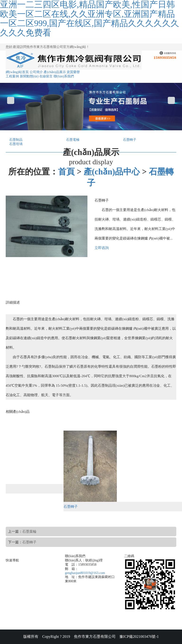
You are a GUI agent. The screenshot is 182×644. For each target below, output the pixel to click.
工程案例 (12, 76)
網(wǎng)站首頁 (17, 72)
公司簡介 (36, 72)
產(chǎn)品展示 (55, 72)
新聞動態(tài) (29, 76)
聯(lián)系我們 (64, 76)
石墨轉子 (130, 140)
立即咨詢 (102, 248)
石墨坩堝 (16, 144)
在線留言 (46, 76)
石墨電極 (73, 140)
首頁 (66, 172)
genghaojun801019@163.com (85, 573)
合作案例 (30, 592)
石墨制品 (16, 140)
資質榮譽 (73, 72)
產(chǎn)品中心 (112, 172)
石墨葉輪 (29, 531)
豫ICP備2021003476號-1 (139, 637)
